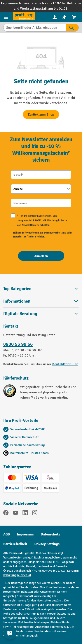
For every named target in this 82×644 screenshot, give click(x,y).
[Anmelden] (41, 256)
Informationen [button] (41, 301)
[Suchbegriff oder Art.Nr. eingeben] (35, 28)
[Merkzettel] (64, 17)
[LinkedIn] (25, 513)
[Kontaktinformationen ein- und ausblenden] (10, 633)
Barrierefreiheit (15, 544)
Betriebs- (74, 3)
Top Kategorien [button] (41, 289)
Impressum (25, 534)
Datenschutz (50, 534)
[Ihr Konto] (55, 17)
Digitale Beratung (20, 314)
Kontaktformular (65, 364)
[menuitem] (55, 17)
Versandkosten (13, 557)
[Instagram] (35, 513)
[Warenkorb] (74, 17)
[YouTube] (16, 513)
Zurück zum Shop (41, 114)
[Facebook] (6, 513)
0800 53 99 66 (18, 344)
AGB (7, 534)
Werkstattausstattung (37, 9)
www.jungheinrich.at (17, 575)
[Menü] (6, 17)
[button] (41, 314)
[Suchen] (72, 28)
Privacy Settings (47, 544)
